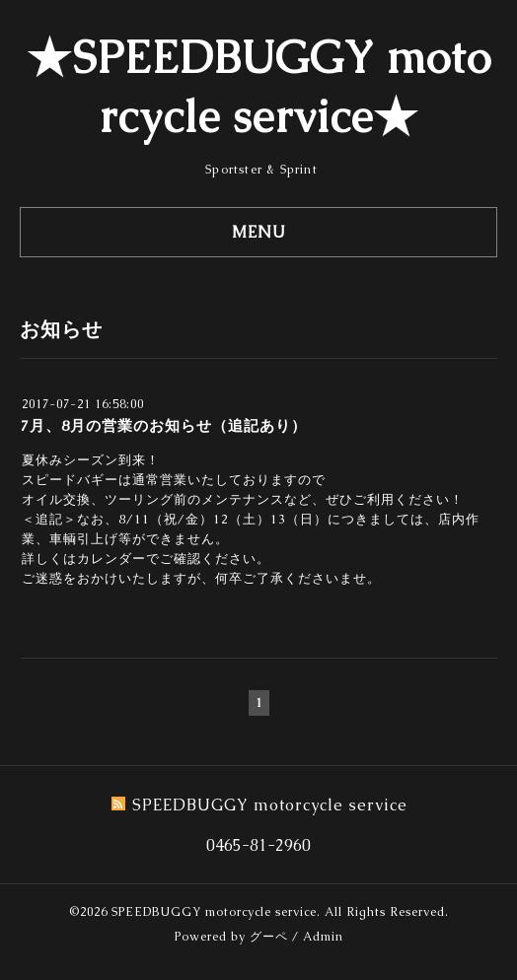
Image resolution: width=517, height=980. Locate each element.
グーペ (269, 937)
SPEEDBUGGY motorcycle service (214, 912)
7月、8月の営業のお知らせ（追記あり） (164, 425)
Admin (323, 937)
